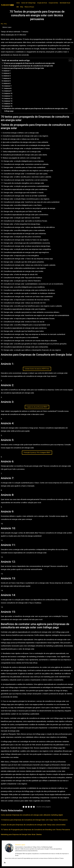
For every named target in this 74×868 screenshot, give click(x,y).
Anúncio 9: (8, 91)
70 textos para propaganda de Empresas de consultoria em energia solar (29, 63)
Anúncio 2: (7, 73)
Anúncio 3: (7, 76)
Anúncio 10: (8, 93)
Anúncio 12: (8, 98)
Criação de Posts (42, 3)
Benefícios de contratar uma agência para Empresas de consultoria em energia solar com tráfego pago (36, 110)
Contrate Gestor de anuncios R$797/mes (37, 369)
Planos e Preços (29, 7)
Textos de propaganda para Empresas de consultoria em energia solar (28, 66)
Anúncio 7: (8, 86)
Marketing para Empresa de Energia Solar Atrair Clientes (21, 834)
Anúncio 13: (8, 101)
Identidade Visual (65, 3)
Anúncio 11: (8, 96)
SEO (18, 7)
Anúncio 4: (7, 78)
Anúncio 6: (7, 83)
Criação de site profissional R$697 (37, 407)
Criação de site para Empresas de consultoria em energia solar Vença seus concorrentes (33, 825)
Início (18, 3)
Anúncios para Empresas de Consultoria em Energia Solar (24, 68)
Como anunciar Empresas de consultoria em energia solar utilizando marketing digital (32, 815)
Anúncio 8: (8, 88)
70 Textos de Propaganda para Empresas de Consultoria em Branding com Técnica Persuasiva (35, 830)
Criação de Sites (53, 3)
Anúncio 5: (7, 81)
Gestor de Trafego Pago (28, 3)
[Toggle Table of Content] (69, 60)
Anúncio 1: (7, 71)
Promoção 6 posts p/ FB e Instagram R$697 (37, 453)
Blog (22, 7)
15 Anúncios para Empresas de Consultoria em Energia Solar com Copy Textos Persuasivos (34, 820)
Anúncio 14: (8, 104)
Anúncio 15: (8, 106)
